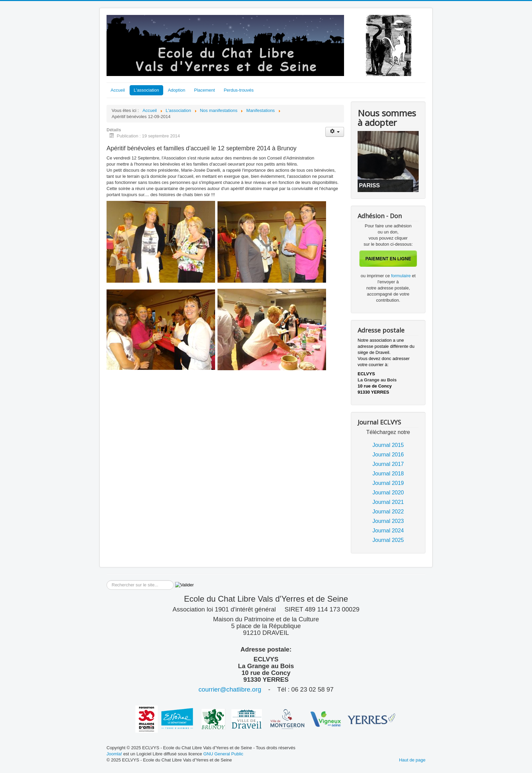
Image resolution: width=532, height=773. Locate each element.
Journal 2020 (388, 493)
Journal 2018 (388, 474)
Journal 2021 (388, 502)
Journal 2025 (388, 540)
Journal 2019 (388, 483)
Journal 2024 (388, 531)
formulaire (402, 276)
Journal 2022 (388, 512)
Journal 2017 (388, 464)
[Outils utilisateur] (335, 132)
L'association (146, 90)
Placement (204, 90)
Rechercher (107, 580)
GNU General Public (223, 754)
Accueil (118, 90)
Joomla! (114, 754)
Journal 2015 (388, 445)
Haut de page (412, 760)
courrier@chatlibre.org (230, 689)
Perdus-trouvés (239, 90)
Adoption (177, 90)
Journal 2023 (388, 521)
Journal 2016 (388, 455)
